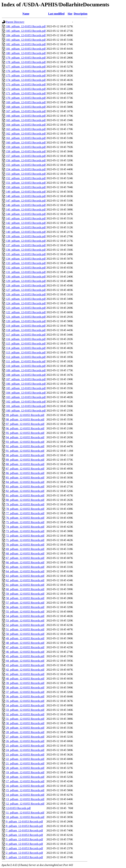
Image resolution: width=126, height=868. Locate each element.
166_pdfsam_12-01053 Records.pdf (26, 116)
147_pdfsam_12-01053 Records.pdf (26, 201)
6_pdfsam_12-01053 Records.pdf (24, 835)
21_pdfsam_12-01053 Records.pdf (25, 763)
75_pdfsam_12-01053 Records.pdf (25, 522)
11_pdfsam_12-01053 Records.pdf (25, 813)
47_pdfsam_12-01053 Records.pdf (25, 647)
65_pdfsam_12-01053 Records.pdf (25, 567)
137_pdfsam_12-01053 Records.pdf (26, 245)
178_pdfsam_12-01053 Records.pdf (26, 62)
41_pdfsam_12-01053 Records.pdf (25, 674)
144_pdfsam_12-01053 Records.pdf (26, 214)
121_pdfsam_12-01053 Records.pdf (26, 317)
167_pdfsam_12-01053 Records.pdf (26, 111)
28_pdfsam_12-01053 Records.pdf (25, 732)
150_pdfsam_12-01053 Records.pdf (26, 187)
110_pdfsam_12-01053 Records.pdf (26, 366)
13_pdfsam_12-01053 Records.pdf (25, 799)
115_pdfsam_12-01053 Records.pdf (26, 344)
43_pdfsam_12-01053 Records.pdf (25, 665)
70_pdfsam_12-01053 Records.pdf (25, 545)
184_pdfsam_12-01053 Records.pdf (26, 35)
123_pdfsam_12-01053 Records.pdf (26, 308)
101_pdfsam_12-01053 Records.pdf (26, 406)
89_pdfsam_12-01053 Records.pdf (25, 460)
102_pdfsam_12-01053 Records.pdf (26, 402)
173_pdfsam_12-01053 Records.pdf (26, 84)
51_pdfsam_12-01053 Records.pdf (25, 629)
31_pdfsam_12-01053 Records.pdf (25, 719)
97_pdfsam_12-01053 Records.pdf (25, 424)
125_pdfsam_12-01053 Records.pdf (26, 299)
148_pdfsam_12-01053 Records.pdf (26, 196)
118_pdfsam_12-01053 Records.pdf (26, 330)
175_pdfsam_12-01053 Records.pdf (26, 76)
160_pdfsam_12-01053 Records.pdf (26, 143)
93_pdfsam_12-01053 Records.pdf (25, 442)
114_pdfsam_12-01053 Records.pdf (26, 348)
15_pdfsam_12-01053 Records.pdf (25, 790)
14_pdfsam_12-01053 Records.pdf (25, 795)
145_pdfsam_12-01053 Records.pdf (26, 210)
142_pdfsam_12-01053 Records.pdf (26, 223)
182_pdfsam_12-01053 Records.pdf (26, 44)
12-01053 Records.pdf (18, 808)
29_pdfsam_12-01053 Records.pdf (25, 728)
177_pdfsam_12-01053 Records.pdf (26, 67)
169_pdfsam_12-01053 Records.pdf (26, 102)
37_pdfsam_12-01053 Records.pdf (25, 692)
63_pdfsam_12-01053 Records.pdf (25, 576)
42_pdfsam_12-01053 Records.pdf (25, 670)
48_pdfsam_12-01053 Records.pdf (25, 643)
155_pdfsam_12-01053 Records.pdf (26, 165)
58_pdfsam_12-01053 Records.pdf (25, 598)
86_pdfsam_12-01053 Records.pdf (25, 473)
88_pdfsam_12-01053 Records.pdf (25, 464)
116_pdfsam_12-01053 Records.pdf (26, 339)
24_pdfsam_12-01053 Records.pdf (25, 750)
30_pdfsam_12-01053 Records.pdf (25, 723)
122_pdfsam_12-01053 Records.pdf (26, 312)
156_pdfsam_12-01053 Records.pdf (26, 160)
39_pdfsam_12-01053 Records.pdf (25, 683)
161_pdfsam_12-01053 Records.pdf (26, 138)
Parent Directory (15, 22)
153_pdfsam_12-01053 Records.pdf (26, 174)
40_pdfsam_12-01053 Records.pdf (25, 679)
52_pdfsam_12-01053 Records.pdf (25, 625)
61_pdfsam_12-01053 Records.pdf (25, 585)
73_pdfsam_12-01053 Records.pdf (25, 531)
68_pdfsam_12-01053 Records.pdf (25, 553)
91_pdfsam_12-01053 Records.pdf (25, 451)
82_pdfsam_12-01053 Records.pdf (25, 491)
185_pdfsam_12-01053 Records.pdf (26, 31)
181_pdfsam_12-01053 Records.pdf (26, 49)
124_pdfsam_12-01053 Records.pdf (26, 303)
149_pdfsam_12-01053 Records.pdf (26, 192)
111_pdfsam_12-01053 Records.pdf (26, 361)
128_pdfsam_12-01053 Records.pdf (26, 285)
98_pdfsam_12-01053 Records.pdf (25, 419)
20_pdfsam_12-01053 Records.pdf (25, 768)
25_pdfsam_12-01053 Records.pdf (25, 746)
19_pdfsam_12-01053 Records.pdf (25, 772)
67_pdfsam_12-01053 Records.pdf (25, 558)
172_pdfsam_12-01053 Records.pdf (26, 89)
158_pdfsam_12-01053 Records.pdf (26, 151)
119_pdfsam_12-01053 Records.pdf (26, 326)
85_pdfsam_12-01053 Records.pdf (25, 478)
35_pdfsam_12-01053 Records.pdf (25, 701)
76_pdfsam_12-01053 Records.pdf (25, 518)
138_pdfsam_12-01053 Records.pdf (26, 241)
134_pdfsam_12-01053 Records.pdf (26, 259)
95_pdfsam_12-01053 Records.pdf (25, 433)
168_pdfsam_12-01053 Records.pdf (26, 107)
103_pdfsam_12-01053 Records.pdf (26, 397)
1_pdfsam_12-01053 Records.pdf (24, 857)
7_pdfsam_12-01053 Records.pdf (24, 830)
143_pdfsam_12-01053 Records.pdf (26, 218)
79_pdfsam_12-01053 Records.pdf (25, 504)
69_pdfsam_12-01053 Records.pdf (25, 549)
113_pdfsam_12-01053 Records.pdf (26, 352)
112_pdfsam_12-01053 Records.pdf (26, 357)
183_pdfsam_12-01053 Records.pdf (26, 40)
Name (26, 14)
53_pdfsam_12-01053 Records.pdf (25, 621)
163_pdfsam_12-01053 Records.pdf (26, 129)
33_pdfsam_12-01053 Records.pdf (25, 710)
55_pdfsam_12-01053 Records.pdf (25, 612)
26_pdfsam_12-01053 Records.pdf (25, 741)
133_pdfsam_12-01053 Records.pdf (26, 263)
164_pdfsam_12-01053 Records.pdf (26, 125)
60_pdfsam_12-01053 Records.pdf (25, 589)
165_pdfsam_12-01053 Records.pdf (26, 120)
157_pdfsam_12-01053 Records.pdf (26, 156)
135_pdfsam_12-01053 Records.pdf (26, 254)
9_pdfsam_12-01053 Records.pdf (24, 822)
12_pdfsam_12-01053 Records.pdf (25, 804)
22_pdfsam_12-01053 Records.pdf (25, 759)
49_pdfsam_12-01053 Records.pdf (25, 638)
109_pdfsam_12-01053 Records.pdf (26, 370)
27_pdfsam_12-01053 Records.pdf (25, 737)
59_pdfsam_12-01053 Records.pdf (25, 594)
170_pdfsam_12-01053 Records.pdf (26, 98)
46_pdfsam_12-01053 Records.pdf (25, 652)
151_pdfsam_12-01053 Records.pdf (26, 183)
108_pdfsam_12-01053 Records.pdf (26, 375)
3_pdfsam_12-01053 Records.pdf (24, 848)
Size (70, 14)
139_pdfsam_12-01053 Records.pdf (26, 236)
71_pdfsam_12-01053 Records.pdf (25, 540)
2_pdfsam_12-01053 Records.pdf (24, 853)
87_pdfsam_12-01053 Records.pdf (25, 469)
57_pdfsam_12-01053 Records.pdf (25, 603)
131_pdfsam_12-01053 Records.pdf (26, 272)
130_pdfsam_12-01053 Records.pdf (26, 277)
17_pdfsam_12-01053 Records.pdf (25, 781)
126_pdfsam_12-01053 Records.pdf (26, 294)
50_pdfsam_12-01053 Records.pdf (25, 634)
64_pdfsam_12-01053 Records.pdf (25, 571)
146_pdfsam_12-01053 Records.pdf (26, 205)
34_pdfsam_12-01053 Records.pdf (25, 705)
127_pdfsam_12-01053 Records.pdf (26, 290)
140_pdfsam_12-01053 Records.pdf (26, 232)
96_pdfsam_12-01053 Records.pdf (25, 428)
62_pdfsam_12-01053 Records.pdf (25, 580)
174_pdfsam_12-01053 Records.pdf (26, 80)
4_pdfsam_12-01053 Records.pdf (24, 844)
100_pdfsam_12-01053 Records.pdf (26, 411)
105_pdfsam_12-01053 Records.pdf (26, 388)
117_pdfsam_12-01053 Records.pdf (26, 335)
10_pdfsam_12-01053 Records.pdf (25, 817)
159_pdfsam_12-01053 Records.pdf (26, 147)
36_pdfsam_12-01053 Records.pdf (25, 696)
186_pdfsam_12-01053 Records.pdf (26, 26)
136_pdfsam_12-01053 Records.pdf (26, 250)
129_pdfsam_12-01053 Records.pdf (26, 281)
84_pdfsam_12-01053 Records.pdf (25, 482)
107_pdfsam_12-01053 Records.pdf (26, 379)
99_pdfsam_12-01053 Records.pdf (25, 415)
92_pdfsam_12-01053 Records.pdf (25, 446)
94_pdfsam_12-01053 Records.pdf (25, 437)
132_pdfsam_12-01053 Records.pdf (26, 268)
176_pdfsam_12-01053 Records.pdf (26, 71)
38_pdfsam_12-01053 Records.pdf (25, 688)
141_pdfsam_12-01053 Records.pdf (26, 227)
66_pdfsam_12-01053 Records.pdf (25, 562)
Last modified (56, 14)
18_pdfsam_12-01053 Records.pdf (25, 777)
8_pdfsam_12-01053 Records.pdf (24, 826)
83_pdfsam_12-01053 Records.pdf (25, 486)
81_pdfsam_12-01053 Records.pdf (25, 495)
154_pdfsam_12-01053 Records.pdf (26, 169)
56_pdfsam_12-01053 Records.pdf (25, 607)
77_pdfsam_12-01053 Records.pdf (25, 513)
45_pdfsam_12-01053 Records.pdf (25, 656)
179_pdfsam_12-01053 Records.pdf (26, 58)
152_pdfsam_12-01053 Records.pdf (26, 178)
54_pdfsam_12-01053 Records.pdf (25, 616)
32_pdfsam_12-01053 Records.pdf (25, 714)
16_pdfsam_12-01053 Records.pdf (25, 786)
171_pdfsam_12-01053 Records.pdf (26, 93)
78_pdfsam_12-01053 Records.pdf (25, 509)
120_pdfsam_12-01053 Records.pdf (26, 321)
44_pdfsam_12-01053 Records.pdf (25, 661)
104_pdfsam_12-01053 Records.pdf (26, 393)
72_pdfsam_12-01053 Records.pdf (25, 536)
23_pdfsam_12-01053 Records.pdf (25, 755)
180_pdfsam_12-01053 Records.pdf (26, 53)
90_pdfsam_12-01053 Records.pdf (25, 455)
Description (81, 14)
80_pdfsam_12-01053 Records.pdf (25, 500)
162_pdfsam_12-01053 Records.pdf (26, 134)
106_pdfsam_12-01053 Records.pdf (26, 384)
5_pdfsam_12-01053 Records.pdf (24, 839)
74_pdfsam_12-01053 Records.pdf (25, 527)
